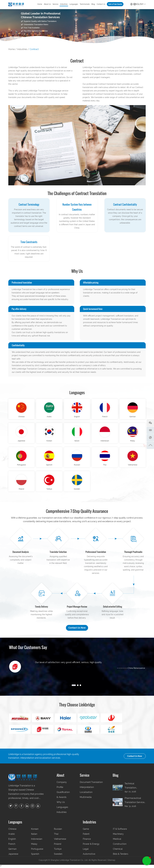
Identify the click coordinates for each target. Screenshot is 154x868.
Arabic (49, 417)
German (133, 417)
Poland (21, 490)
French (105, 417)
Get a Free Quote (115, 4)
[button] (147, 861)
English (138, 4)
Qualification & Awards (63, 796)
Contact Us (101, 4)
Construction (120, 845)
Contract (34, 49)
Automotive (89, 855)
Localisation (86, 794)
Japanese (21, 441)
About (60, 777)
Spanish (49, 466)
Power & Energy (91, 845)
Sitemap (111, 861)
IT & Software (120, 830)
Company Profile (62, 786)
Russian (77, 466)
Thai (105, 466)
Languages (74, 4)
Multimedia (86, 799)
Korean (49, 441)
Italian (77, 441)
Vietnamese (133, 466)
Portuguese (21, 466)
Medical (117, 840)
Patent (86, 835)
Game (86, 830)
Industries (64, 4)
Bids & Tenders (121, 855)
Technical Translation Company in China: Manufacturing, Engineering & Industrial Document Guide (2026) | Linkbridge (135, 787)
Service (55, 4)
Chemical (118, 850)
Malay (133, 441)
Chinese (21, 417)
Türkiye (49, 490)
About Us (47, 4)
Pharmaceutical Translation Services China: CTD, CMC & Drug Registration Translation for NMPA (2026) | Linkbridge (135, 802)
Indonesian (105, 441)
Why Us (61, 804)
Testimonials (85, 4)
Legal (86, 850)
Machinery (118, 835)
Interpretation (87, 789)
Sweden (77, 490)
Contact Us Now (77, 629)
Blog (93, 4)
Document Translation (91, 784)
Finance (87, 840)
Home (40, 4)
